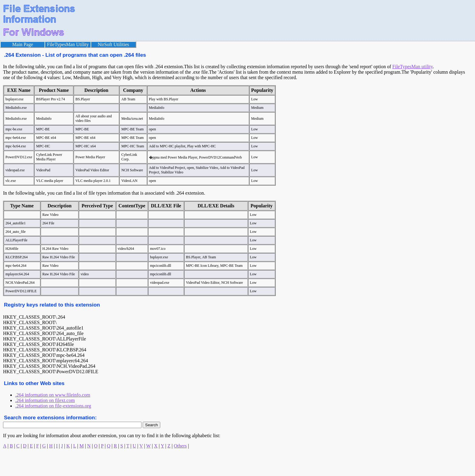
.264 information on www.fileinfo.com (53, 395)
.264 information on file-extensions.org (53, 406)
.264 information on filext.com (45, 400)
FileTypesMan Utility (68, 44)
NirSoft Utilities (114, 44)
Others (180, 446)
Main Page (23, 44)
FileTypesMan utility (412, 67)
